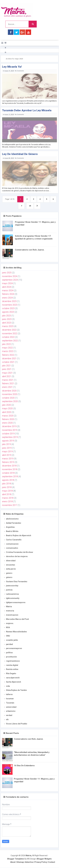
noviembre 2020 (10, 394)
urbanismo (11, 711)
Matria (9, 607)
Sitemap (20, 862)
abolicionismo (12, 519)
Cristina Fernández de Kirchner (20, 552)
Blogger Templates (16, 859)
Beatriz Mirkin (12, 532)
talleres (9, 695)
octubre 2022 (8, 337)
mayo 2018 (7, 491)
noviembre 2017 (10, 505)
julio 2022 (6, 344)
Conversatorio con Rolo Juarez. (30, 250)
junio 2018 (7, 487)
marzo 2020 (8, 416)
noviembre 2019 (10, 430)
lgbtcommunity (13, 598)
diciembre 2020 (9, 391)
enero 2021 (7, 387)
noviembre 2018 (10, 470)
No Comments (19, 71)
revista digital (12, 665)
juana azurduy (12, 586)
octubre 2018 (8, 473)
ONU (8, 636)
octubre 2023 (8, 309)
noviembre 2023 (10, 305)
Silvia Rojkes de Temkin (16, 690)
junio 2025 (7, 273)
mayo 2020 (7, 409)
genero (9, 573)
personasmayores (14, 649)
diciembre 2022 (9, 330)
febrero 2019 (8, 462)
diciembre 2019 (9, 427)
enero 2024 (7, 298)
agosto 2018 (8, 480)
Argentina (10, 527)
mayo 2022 (7, 348)
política (9, 653)
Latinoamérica (12, 594)
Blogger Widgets (44, 859)
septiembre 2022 (10, 341)
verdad (9, 716)
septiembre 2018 (10, 477)
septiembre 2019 (10, 437)
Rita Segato (11, 674)
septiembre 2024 (10, 280)
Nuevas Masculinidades (16, 632)
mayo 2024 (7, 284)
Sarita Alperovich (14, 682)
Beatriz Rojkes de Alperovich (19, 536)
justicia (9, 590)
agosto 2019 (8, 441)
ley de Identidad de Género (20, 154)
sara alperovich (13, 678)
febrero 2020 (8, 420)
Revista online (12, 670)
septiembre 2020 (10, 402)
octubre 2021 (8, 362)
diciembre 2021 (9, 359)
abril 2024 (7, 287)
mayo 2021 (7, 373)
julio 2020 (6, 405)
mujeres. (10, 623)
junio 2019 (7, 448)
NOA (8, 628)
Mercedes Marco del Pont (17, 619)
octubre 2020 (8, 398)
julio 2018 (6, 484)
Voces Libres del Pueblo (17, 724)
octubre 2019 (8, 434)
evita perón (11, 569)
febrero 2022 (8, 355)
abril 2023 (7, 323)
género (9, 577)
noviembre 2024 (10, 276)
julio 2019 (6, 445)
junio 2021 (7, 369)
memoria (10, 611)
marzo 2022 (8, 352)
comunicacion (12, 544)
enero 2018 (7, 502)
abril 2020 (7, 412)
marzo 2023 (8, 327)
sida (8, 686)
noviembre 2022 (10, 334)
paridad (9, 644)
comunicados (12, 548)
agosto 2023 (8, 312)
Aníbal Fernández (14, 523)
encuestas (11, 565)
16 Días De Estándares (24, 766)
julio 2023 (6, 316)
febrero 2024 (8, 294)
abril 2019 (7, 455)
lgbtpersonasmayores (16, 603)
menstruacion (12, 615)
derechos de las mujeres (17, 557)
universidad (11, 707)
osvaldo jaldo (12, 640)
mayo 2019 (7, 452)
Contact (52, 862)
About (13, 862)
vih (7, 720)
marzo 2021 (8, 380)
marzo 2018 (8, 498)
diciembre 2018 (9, 466)
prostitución (11, 657)
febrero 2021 (8, 384)
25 (30, 206)
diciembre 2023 (9, 301)
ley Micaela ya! (12, 67)
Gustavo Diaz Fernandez (17, 582)
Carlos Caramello (14, 540)
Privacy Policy (41, 862)
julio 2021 (6, 366)
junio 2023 (7, 319)
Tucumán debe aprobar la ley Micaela (27, 110)
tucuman (10, 699)
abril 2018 (7, 495)
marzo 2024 (8, 291)
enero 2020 (7, 423)
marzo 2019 (8, 459)
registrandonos (13, 661)
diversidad (11, 561)
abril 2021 (7, 377)
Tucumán (10, 703)
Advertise (29, 862)
